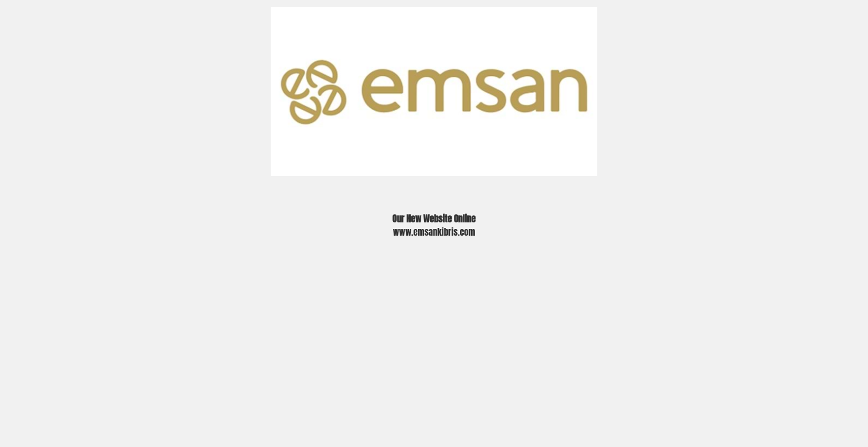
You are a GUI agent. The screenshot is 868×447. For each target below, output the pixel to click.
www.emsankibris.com (434, 232)
